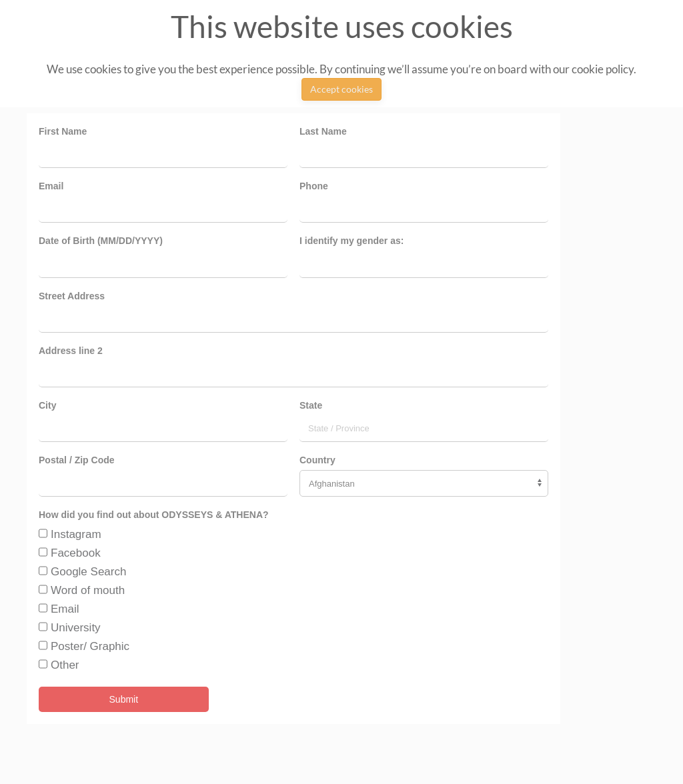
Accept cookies (341, 89)
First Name (63, 131)
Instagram (76, 534)
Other (65, 665)
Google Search (88, 572)
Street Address (72, 296)
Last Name (323, 131)
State (311, 405)
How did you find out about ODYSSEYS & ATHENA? (154, 515)
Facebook (76, 553)
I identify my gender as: (352, 241)
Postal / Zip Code (77, 460)
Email (51, 186)
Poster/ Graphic (90, 646)
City (47, 405)
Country (317, 460)
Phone (314, 186)
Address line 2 (71, 351)
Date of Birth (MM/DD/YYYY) (101, 241)
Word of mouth (88, 590)
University (76, 628)
